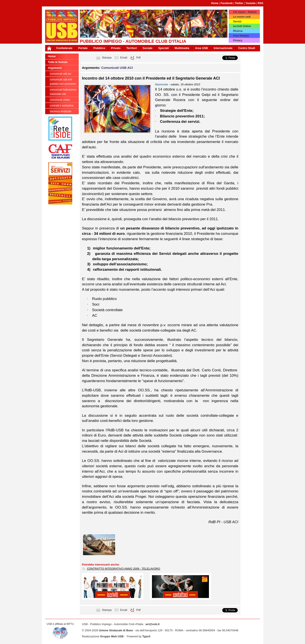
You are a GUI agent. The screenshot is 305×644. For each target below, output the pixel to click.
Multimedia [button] (182, 48)
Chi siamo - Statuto (245, 12)
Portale (83, 48)
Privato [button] (116, 48)
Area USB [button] (201, 48)
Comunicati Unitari (60, 100)
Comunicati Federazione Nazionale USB (63, 92)
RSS (261, 3)
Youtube (251, 3)
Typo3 (146, 636)
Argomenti (55, 68)
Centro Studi (247, 48)
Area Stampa (241, 36)
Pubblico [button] (99, 48)
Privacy (238, 40)
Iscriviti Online (242, 26)
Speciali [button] (163, 48)
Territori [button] (132, 48)
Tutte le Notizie (58, 62)
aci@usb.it (152, 624)
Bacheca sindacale (61, 111)
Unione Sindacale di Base (116, 630)
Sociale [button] (148, 48)
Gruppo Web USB (112, 636)
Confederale (64, 48)
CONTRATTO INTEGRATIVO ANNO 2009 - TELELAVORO (123, 569)
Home (215, 3)
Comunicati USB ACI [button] (117, 68)
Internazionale (223, 48)
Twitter (239, 3)
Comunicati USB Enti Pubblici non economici (63, 82)
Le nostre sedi (242, 17)
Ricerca (238, 31)
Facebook (227, 3)
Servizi (237, 22)
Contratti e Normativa (62, 106)
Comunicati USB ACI (61, 74)
